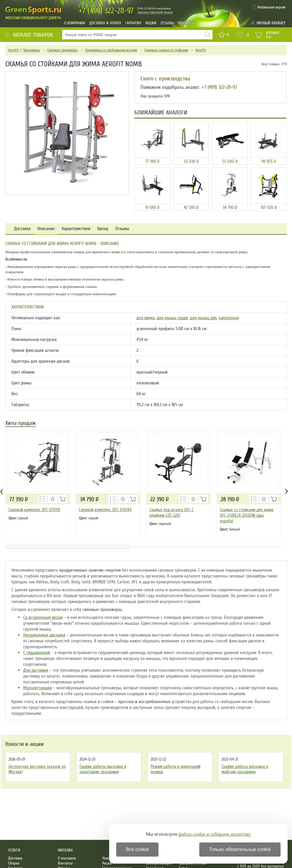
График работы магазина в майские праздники (245, 769)
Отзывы (167, 23)
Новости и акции (25, 744)
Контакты (186, 23)
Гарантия (133, 23)
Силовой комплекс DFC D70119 (34, 510)
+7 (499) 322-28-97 (219, 87)
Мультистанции (38, 688)
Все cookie (137, 849)
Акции (151, 23)
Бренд (103, 229)
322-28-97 (106, 11)
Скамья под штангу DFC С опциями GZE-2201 (172, 512)
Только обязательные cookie (240, 849)
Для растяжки (36, 670)
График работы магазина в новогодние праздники (103, 769)
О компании (75, 23)
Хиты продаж (21, 424)
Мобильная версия (271, 7)
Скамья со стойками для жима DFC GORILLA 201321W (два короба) (247, 515)
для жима (146, 318)
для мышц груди (172, 318)
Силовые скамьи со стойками (166, 50)
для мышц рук (203, 318)
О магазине (67, 858)
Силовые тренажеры (63, 50)
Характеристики (76, 229)
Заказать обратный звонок (155, 12)
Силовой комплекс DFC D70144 (105, 510)
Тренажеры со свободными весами (111, 50)
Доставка (22, 229)
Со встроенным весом (43, 617)
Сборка (14, 863)
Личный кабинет (271, 23)
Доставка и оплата (105, 23)
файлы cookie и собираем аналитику (215, 834)
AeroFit (13, 50)
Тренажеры (32, 50)
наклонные (229, 318)
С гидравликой (37, 653)
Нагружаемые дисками (44, 635)
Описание (46, 229)
